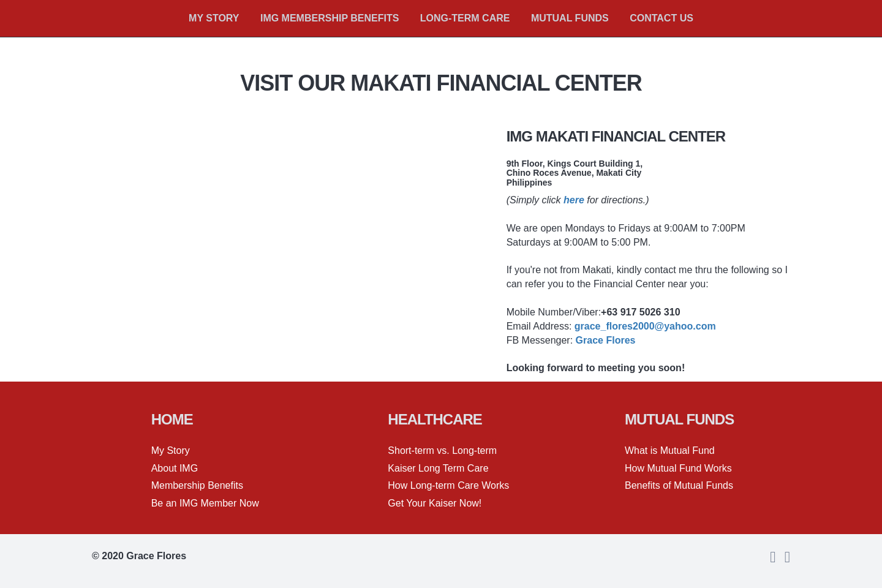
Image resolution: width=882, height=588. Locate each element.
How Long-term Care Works (448, 485)
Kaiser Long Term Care (438, 468)
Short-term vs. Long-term (442, 450)
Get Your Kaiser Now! (435, 503)
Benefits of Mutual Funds (679, 485)
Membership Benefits (197, 485)
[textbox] (234, 420)
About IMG (175, 468)
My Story (171, 450)
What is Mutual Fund (670, 450)
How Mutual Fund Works (678, 468)
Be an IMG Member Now (205, 503)
